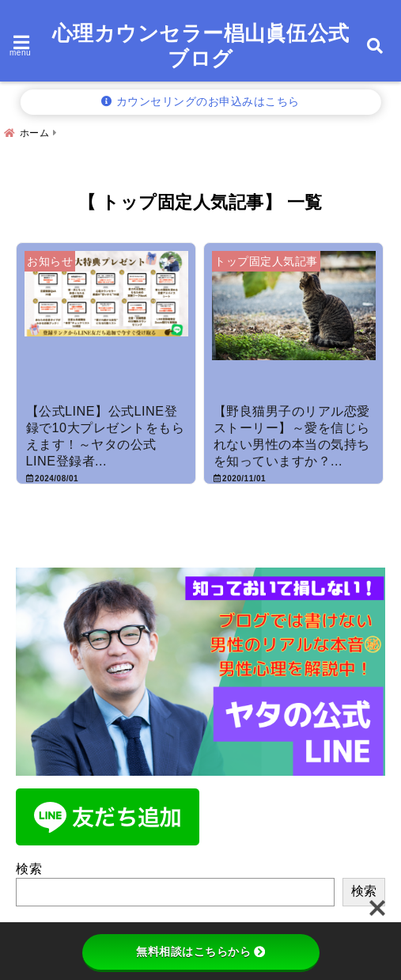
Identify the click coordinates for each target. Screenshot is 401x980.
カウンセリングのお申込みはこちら (200, 102)
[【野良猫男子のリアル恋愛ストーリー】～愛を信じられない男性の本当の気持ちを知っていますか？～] (294, 324)
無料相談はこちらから (200, 952)
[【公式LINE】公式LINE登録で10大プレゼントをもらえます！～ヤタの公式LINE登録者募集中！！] (106, 324)
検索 (29, 869)
